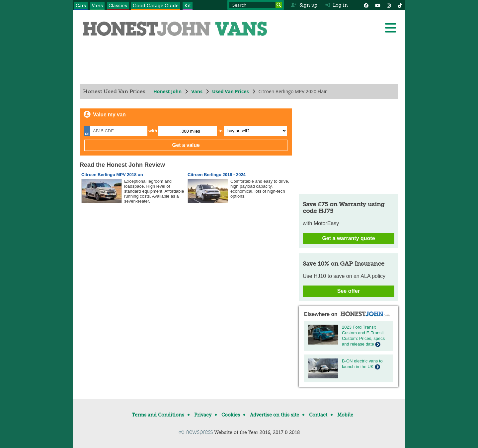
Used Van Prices (231, 91)
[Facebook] (366, 5)
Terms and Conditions (158, 415)
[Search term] (256, 5)
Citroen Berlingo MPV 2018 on (112, 175)
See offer (349, 291)
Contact (318, 415)
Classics (118, 6)
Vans (97, 6)
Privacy (203, 415)
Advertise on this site (275, 415)
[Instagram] (389, 5)
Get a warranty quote (348, 238)
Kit (188, 6)
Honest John (167, 91)
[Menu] (390, 28)
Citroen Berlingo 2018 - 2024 (217, 175)
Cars (81, 6)
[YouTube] (377, 5)
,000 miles (190, 131)
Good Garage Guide (156, 6)
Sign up (304, 5)
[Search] (279, 5)
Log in (337, 5)
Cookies (231, 415)
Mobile (345, 415)
